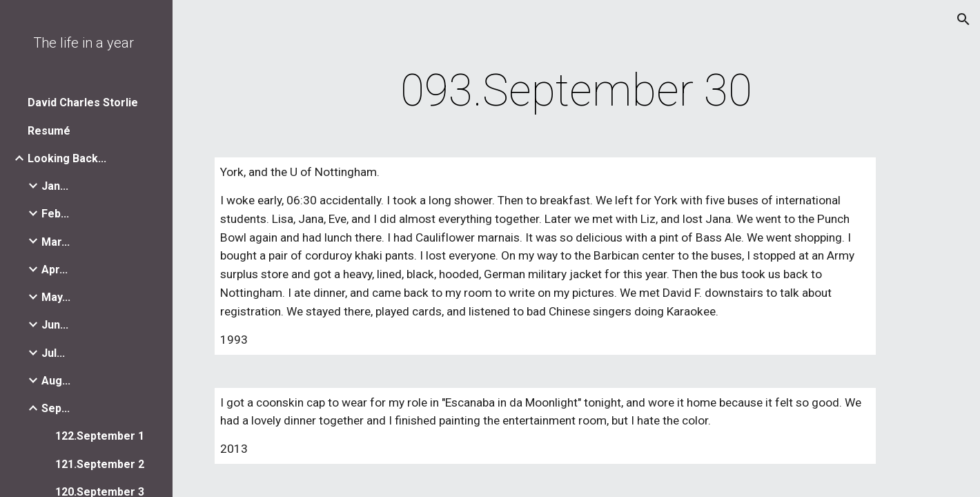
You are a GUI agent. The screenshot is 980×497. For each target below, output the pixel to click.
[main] (576, 91)
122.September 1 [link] (100, 436)
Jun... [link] (55, 325)
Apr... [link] (55, 270)
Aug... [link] (56, 381)
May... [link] (56, 297)
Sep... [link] (56, 408)
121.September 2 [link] (100, 464)
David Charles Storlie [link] (83, 103)
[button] (963, 19)
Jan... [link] (55, 186)
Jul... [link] (53, 353)
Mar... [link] (56, 242)
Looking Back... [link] (67, 158)
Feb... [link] (55, 214)
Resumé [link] (49, 131)
